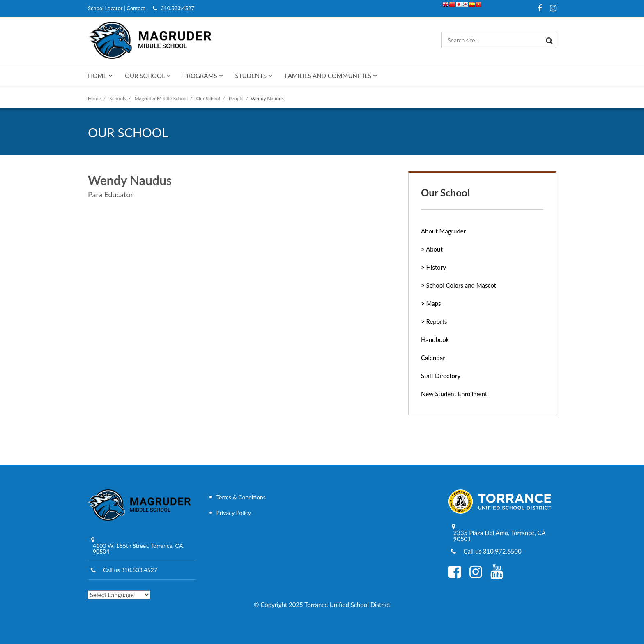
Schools (118, 98)
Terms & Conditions (241, 497)
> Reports (434, 321)
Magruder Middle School (161, 98)
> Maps (431, 303)
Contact (136, 8)
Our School (208, 98)
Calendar (433, 358)
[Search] (548, 40)
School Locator (105, 8)
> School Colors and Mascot (459, 285)
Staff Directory (441, 376)
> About (432, 249)
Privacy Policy (234, 513)
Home (94, 98)
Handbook (435, 339)
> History (434, 267)
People (236, 98)
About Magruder (443, 231)
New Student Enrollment (454, 394)
